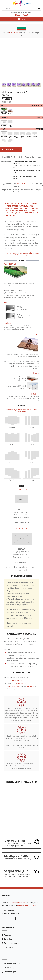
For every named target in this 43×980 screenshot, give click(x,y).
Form (21, 129)
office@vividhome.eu (19, 683)
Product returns (10, 947)
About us (7, 935)
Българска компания (17, 903)
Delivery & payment (11, 943)
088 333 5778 (23, 15)
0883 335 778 (9, 910)
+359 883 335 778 (19, 681)
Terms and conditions (12, 964)
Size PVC (21, 118)
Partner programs (11, 972)
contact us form (15, 686)
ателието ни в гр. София (27, 905)
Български (14, 32)
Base (21, 106)
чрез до (27, 185)
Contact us (8, 939)
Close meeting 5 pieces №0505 (22, 827)
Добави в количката (11, 149)
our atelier (31, 686)
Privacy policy (9, 968)
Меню (21, 19)
